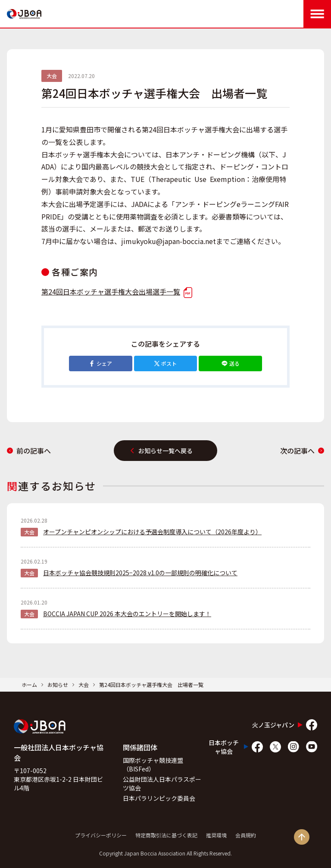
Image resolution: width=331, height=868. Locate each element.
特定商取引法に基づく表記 (166, 835)
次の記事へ (302, 451)
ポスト (165, 363)
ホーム (29, 685)
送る (231, 363)
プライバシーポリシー (101, 835)
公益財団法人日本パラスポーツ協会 (162, 783)
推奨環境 (216, 835)
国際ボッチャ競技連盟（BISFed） (153, 765)
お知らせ (58, 685)
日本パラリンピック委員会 (159, 798)
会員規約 (246, 835)
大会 (84, 685)
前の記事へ (29, 451)
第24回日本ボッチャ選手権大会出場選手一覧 (117, 291)
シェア (100, 363)
